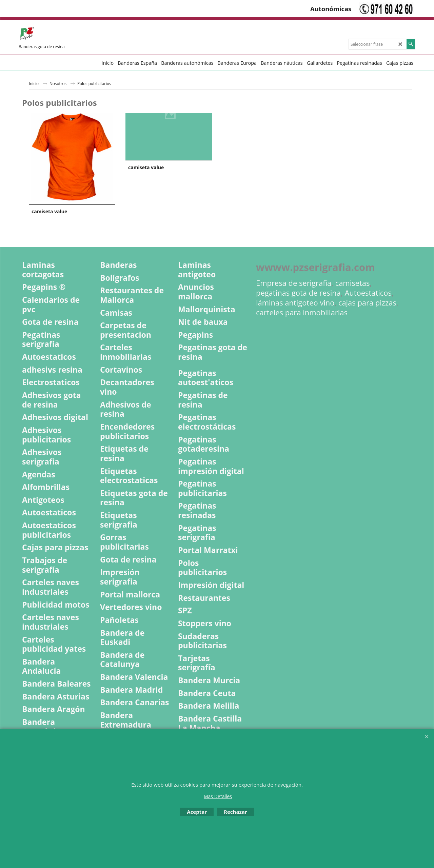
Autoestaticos (368, 293)
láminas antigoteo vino (295, 303)
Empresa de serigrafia (294, 283)
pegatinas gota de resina (298, 293)
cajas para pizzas (367, 303)
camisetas (353, 283)
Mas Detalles (218, 796)
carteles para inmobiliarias (302, 312)
